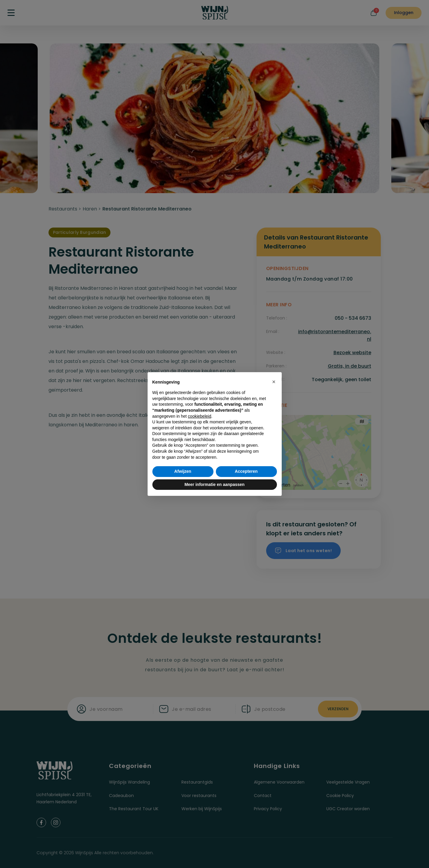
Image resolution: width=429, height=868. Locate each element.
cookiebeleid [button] (200, 416)
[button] (274, 382)
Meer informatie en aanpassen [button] (214, 484)
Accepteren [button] (246, 471)
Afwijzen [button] (183, 471)
